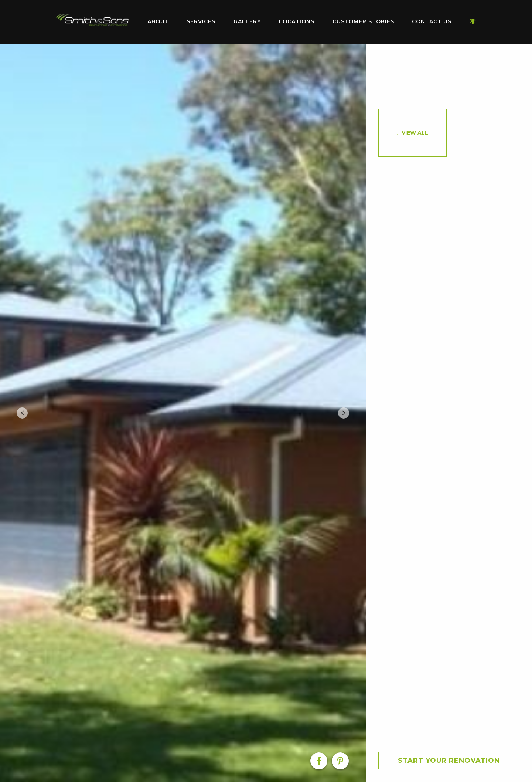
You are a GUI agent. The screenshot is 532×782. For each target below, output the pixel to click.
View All (415, 133)
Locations (297, 21)
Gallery (247, 21)
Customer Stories (363, 21)
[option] (183, 413)
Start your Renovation (449, 761)
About (158, 21)
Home (92, 20)
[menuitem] (92, 22)
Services (201, 21)
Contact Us (432, 21)
